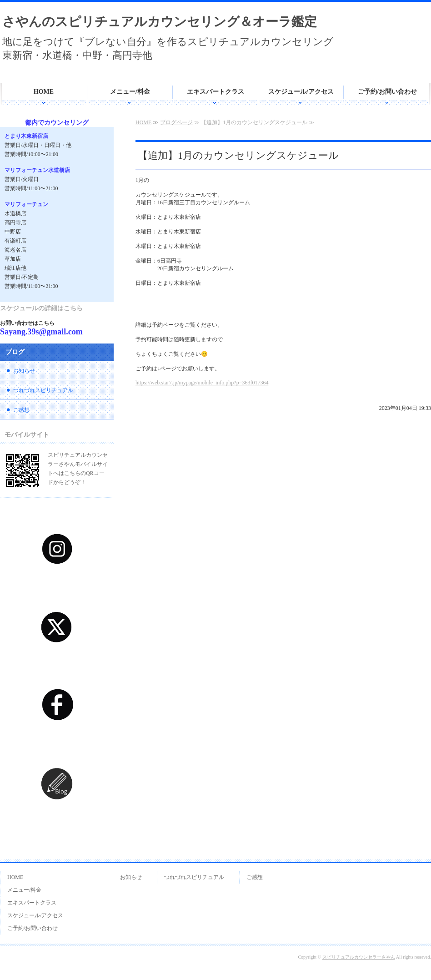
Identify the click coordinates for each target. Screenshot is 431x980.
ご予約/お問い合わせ (387, 92)
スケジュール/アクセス (301, 92)
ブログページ (176, 122)
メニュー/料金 (130, 92)
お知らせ (24, 371)
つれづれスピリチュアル (43, 390)
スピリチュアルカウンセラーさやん (359, 957)
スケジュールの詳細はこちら (41, 308)
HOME (44, 92)
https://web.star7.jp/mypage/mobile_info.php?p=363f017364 (202, 383)
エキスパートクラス (215, 92)
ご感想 (21, 410)
